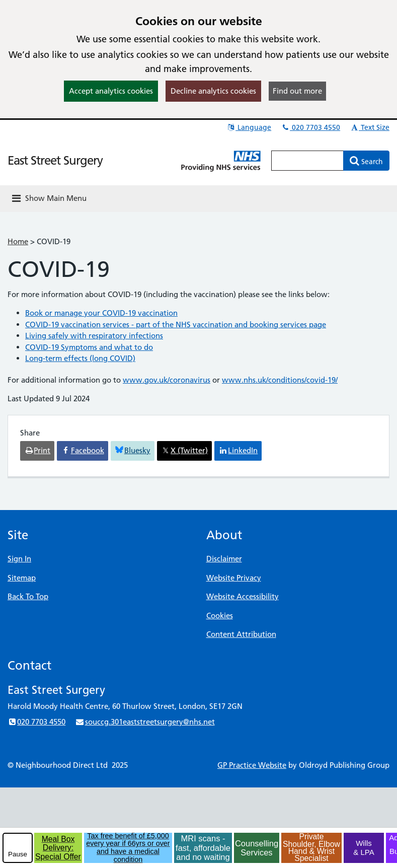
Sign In (19, 559)
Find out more (297, 91)
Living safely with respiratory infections (94, 336)
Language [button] (249, 127)
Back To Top (28, 596)
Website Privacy (234, 578)
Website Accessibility (243, 596)
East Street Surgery (55, 160)
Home (18, 241)
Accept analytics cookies (111, 91)
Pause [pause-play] (18, 854)
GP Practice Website (252, 765)
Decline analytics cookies (213, 91)
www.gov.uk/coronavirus (167, 380)
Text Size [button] (370, 127)
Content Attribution (241, 634)
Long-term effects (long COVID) (80, 358)
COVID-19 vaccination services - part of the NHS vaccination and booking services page (176, 324)
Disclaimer (224, 559)
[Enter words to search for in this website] (307, 161)
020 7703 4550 (310, 127)
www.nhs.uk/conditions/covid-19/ (280, 380)
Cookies (220, 616)
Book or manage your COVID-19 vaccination (101, 313)
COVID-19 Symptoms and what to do (89, 347)
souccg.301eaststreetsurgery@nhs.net (145, 722)
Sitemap (22, 578)
